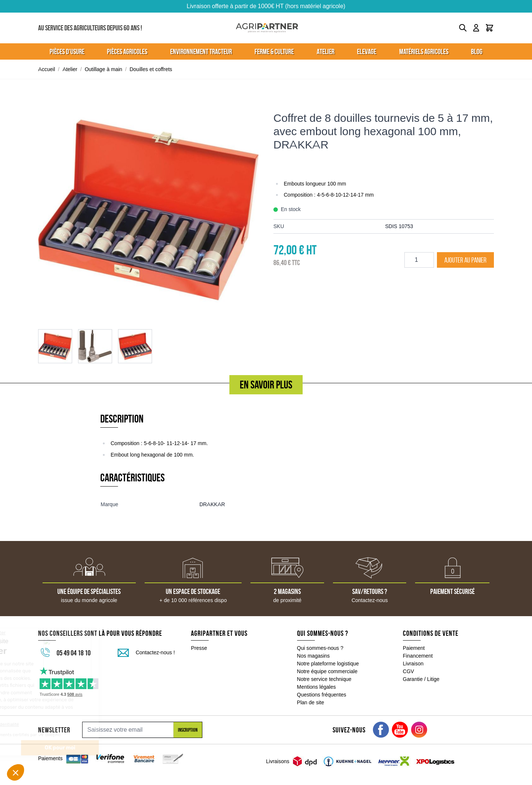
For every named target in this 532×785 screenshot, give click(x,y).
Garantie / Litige (421, 679)
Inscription (188, 730)
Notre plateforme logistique (328, 664)
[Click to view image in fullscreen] (148, 210)
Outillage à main (103, 69)
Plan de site (311, 702)
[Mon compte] (476, 28)
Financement (418, 656)
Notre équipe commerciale (327, 671)
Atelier (70, 69)
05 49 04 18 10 (74, 653)
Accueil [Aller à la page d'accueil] (47, 69)
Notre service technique (324, 679)
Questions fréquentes (322, 695)
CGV (408, 671)
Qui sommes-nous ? (320, 648)
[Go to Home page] (267, 28)
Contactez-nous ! (155, 652)
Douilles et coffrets (151, 69)
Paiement (414, 648)
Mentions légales (316, 687)
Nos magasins (314, 656)
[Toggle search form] (463, 28)
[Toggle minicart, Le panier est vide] (489, 28)
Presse (199, 648)
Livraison (413, 664)
